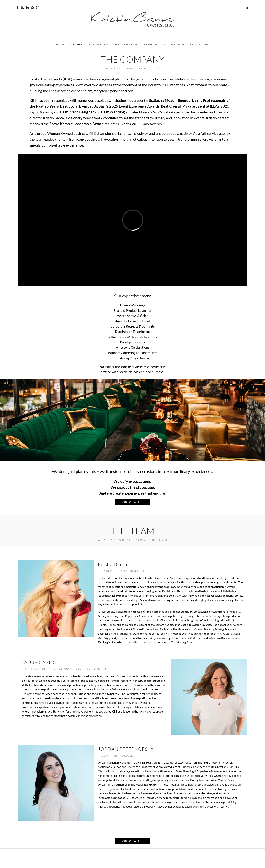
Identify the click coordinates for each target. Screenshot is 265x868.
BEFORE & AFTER (126, 45)
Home (60, 45)
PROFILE (77, 45)
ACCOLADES (172, 45)
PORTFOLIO (97, 45)
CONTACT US (200, 45)
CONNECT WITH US (133, 502)
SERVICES (151, 45)
